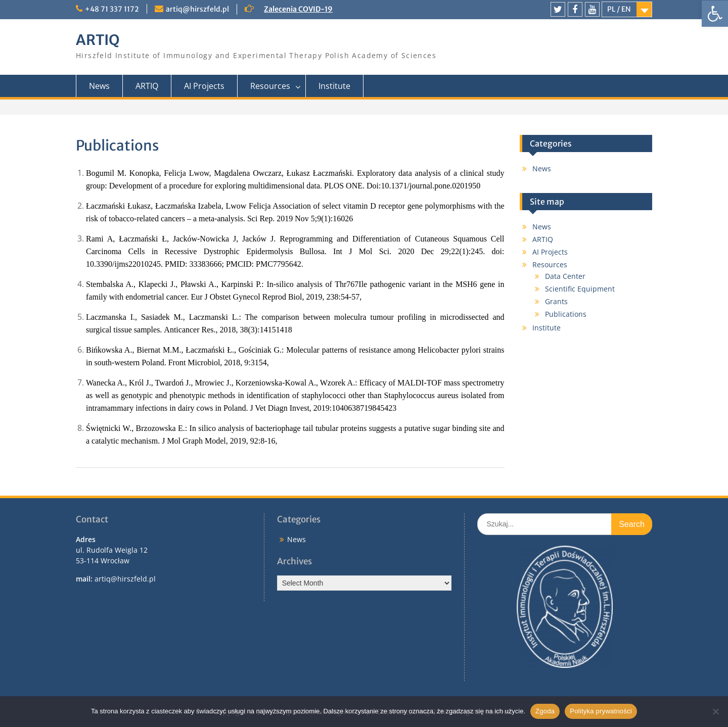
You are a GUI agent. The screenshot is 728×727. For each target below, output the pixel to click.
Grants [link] (556, 301)
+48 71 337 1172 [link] (112, 9)
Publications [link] (566, 314)
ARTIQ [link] (98, 40)
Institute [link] (334, 86)
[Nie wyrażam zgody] (715, 711)
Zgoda (545, 711)
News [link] (99, 86)
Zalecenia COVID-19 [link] (298, 9)
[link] (715, 14)
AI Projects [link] (204, 86)
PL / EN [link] (619, 9)
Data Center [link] (565, 276)
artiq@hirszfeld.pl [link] (197, 9)
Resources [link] (270, 86)
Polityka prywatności (601, 711)
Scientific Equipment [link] (580, 289)
